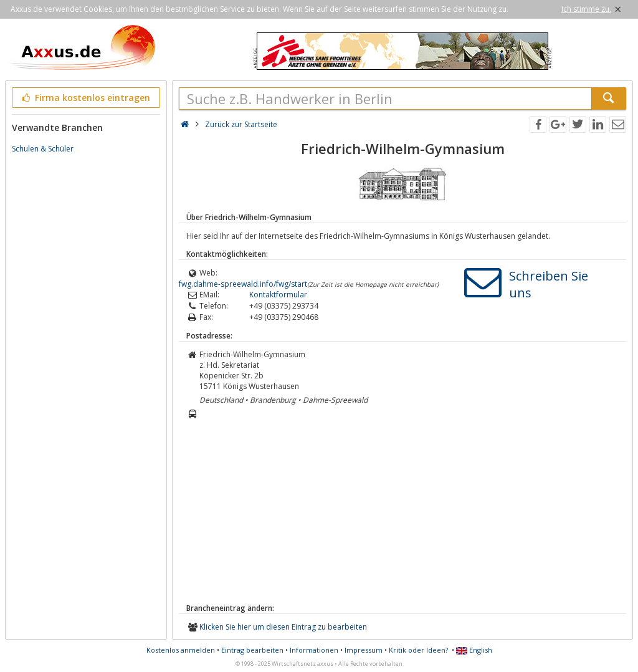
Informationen (314, 650)
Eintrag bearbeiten (252, 650)
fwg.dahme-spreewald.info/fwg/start (243, 284)
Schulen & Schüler (43, 149)
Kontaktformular (278, 295)
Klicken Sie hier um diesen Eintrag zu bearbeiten (283, 627)
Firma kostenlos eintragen (85, 98)
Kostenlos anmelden (181, 650)
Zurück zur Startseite (241, 124)
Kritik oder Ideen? (418, 650)
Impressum (364, 650)
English (474, 650)
